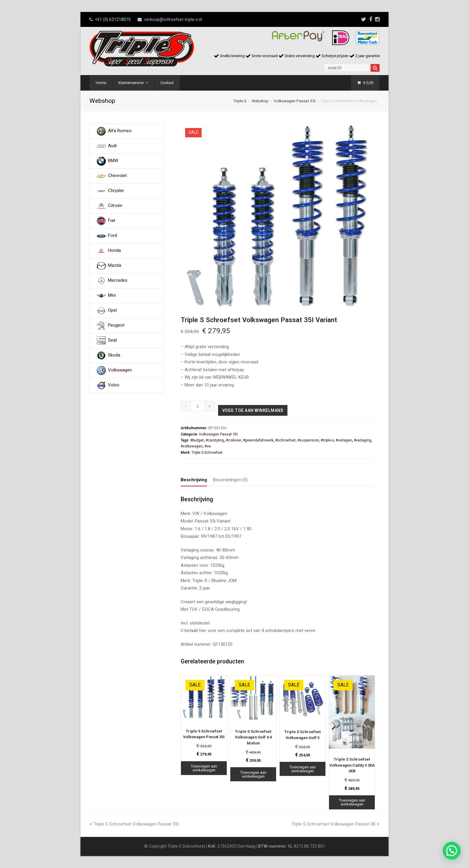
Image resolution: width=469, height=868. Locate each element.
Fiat (112, 221)
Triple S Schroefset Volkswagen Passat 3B (335, 824)
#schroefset (285, 440)
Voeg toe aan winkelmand (253, 410)
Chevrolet (117, 176)
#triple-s (327, 440)
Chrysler (116, 191)
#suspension (308, 440)
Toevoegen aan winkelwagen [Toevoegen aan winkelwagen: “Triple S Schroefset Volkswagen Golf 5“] (303, 769)
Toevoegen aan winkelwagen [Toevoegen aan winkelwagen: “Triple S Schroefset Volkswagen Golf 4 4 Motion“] (253, 774)
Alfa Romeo (120, 131)
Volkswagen (120, 370)
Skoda (114, 355)
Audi (112, 146)
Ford (112, 236)
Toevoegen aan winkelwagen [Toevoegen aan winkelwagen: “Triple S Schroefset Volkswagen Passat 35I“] (204, 768)
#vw (208, 446)
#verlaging (363, 440)
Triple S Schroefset (207, 453)
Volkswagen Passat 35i (295, 101)
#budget (197, 440)
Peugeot (116, 325)
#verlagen (344, 440)
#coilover (233, 440)
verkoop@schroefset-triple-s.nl (173, 19)
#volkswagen (192, 446)
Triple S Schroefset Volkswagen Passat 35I (134, 824)
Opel (112, 310)
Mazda (115, 266)
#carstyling (215, 440)
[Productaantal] (198, 406)
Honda (114, 251)
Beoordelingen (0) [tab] (230, 480)
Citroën (115, 206)
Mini (112, 296)
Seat (112, 340)
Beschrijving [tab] (194, 480)
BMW (113, 161)
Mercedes (118, 281)
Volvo (114, 385)
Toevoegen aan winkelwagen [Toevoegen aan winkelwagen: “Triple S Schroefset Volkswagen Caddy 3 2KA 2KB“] (352, 802)
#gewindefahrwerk (258, 440)
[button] (452, 851)
